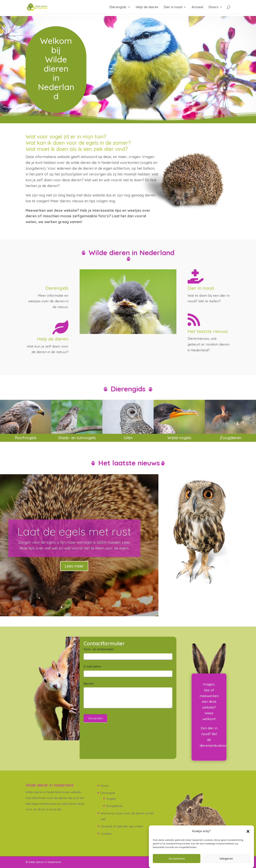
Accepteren (177, 858)
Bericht (88, 684)
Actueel (197, 7)
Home (105, 786)
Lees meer (74, 566)
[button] (248, 831)
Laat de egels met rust (74, 531)
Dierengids (118, 7)
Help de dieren (147, 7)
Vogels (111, 799)
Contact (106, 834)
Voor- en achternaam (99, 649)
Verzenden (95, 718)
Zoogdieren (114, 806)
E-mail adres (93, 666)
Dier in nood (173, 7)
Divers (213, 7)
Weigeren (226, 858)
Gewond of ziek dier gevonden (122, 826)
